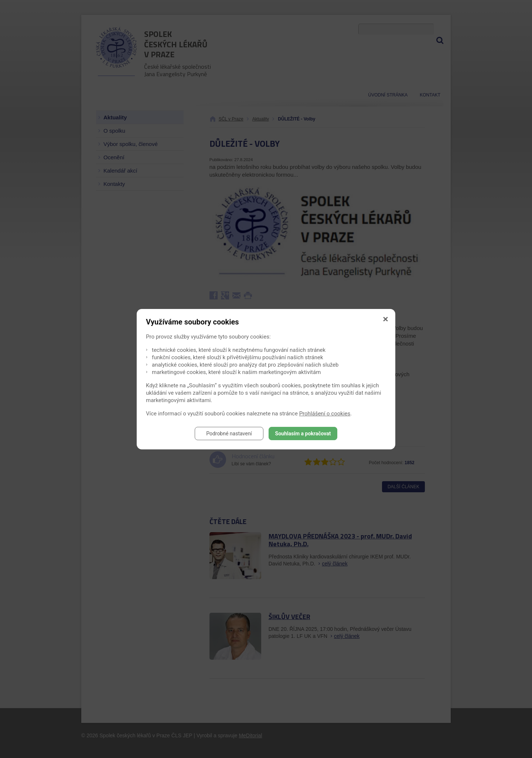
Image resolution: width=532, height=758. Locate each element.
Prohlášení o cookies (325, 414)
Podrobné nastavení (229, 434)
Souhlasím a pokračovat (303, 434)
